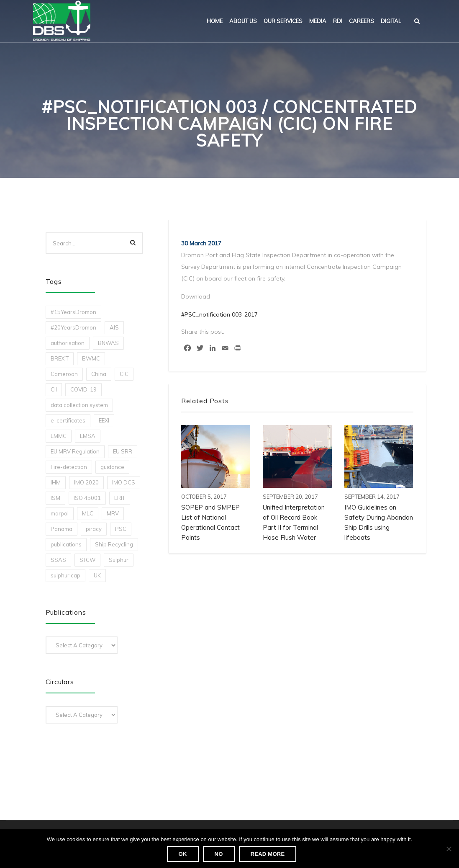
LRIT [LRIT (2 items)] (120, 498)
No (219, 854)
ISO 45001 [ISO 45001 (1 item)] (87, 498)
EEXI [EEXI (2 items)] (104, 420)
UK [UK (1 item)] (97, 575)
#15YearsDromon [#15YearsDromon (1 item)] (73, 312)
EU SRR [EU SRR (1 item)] (123, 451)
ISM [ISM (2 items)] (55, 498)
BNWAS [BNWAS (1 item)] (108, 343)
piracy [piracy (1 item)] (94, 529)
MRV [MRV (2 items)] (113, 513)
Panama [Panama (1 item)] (62, 529)
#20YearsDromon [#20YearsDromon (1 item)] (73, 327)
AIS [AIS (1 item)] (114, 327)
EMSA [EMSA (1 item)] (88, 436)
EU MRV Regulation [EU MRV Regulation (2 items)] (75, 451)
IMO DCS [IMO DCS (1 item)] (124, 482)
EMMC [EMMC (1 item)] (59, 436)
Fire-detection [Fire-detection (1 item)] (69, 467)
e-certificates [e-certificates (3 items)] (68, 420)
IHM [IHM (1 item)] (56, 482)
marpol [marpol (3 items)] (60, 513)
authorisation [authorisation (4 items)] (68, 343)
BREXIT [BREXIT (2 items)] (60, 358)
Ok (183, 854)
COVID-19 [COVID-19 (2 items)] (83, 389)
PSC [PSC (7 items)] (121, 529)
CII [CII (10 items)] (54, 389)
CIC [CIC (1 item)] (124, 374)
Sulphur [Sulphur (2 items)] (119, 560)
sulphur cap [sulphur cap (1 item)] (65, 575)
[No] (449, 849)
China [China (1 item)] (99, 374)
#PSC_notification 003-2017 (219, 314)
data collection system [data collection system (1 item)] (79, 405)
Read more (268, 854)
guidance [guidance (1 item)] (112, 467)
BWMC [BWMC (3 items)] (91, 358)
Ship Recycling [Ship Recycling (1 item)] (114, 544)
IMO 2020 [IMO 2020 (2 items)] (86, 482)
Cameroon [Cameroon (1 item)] (64, 374)
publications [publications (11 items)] (66, 544)
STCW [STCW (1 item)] (87, 560)
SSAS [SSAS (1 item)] (58, 560)
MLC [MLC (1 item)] (88, 513)
